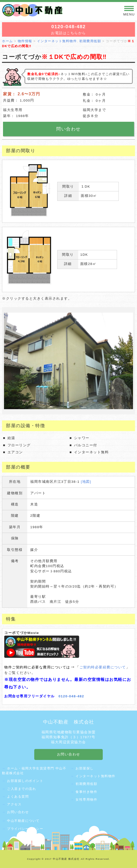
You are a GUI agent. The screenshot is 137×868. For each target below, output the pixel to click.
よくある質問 (18, 797)
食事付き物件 (86, 792)
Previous (6, 361)
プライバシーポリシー (25, 829)
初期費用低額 (86, 784)
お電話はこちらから (68, 29)
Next (128, 361)
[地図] (86, 482)
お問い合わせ (18, 812)
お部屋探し (85, 768)
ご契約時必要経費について (103, 667)
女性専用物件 (86, 800)
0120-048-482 (71, 696)
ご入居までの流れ (21, 789)
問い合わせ (68, 129)
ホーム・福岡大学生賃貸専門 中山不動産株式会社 (34, 771)
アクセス (14, 804)
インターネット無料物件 (95, 776)
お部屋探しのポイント (25, 781)
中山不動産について (23, 821)
